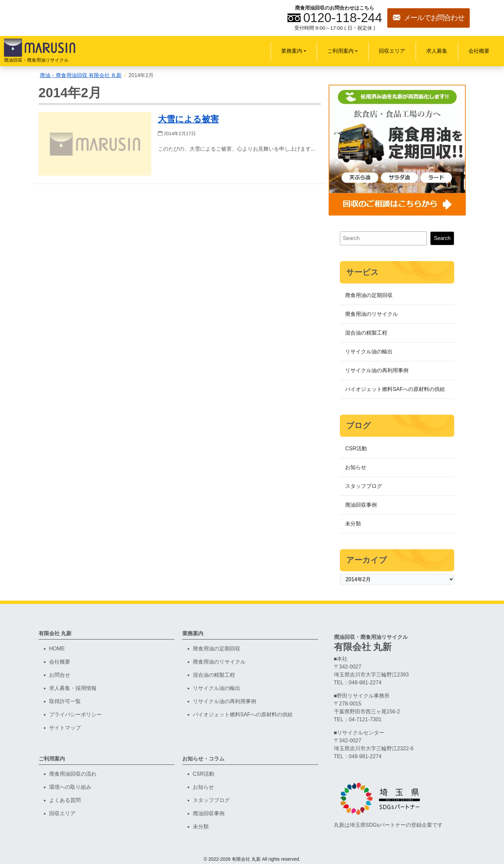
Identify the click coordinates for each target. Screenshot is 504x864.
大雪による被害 (188, 119)
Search (442, 238)
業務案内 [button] (292, 51)
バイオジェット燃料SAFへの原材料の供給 (395, 389)
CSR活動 (356, 448)
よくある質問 (65, 800)
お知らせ (356, 467)
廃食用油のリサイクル (371, 314)
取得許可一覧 (65, 701)
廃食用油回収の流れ (73, 774)
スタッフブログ (364, 486)
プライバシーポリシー (75, 715)
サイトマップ (65, 728)
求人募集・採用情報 (73, 688)
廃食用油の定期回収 (369, 295)
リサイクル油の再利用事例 (377, 370)
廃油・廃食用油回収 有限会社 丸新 (81, 75)
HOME (57, 649)
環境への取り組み (70, 787)
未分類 (353, 524)
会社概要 (479, 51)
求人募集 (437, 51)
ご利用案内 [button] (341, 51)
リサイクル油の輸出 (369, 352)
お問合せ (60, 675)
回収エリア (392, 51)
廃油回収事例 (361, 505)
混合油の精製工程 (366, 333)
